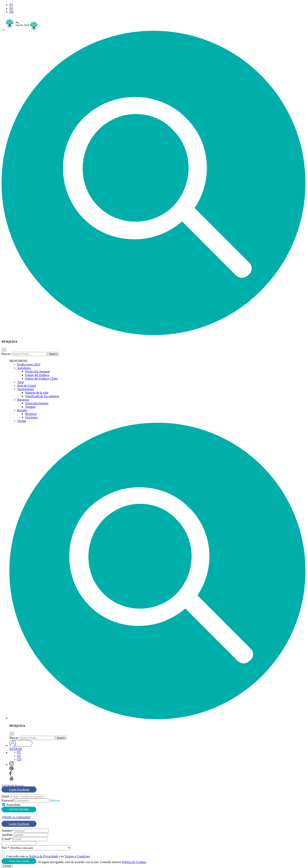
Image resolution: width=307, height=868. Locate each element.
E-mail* (7, 839)
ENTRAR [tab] (8, 786)
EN (11, 12)
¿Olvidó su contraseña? (16, 817)
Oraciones (31, 417)
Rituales (22, 410)
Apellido (7, 835)
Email (5, 796)
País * (5, 848)
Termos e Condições (77, 856)
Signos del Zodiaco (37, 375)
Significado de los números (42, 396)
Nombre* (7, 831)
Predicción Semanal (38, 371)
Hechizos (31, 414)
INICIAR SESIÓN (19, 809)
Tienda (22, 421)
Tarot (21, 382)
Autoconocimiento (37, 403)
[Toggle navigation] (3, 30)
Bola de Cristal (27, 386)
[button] (153, 334)
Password (8, 800)
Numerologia (25, 389)
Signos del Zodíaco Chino (41, 379)
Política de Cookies (134, 862)
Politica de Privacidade (44, 856)
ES (11, 8)
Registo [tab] (20, 786)
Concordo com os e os (48, 856)
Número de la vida (37, 393)
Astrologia (24, 368)
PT (11, 5)
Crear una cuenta (19, 861)
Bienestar (23, 400)
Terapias (30, 407)
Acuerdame (13, 805)
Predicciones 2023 (29, 364)
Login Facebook (19, 789)
